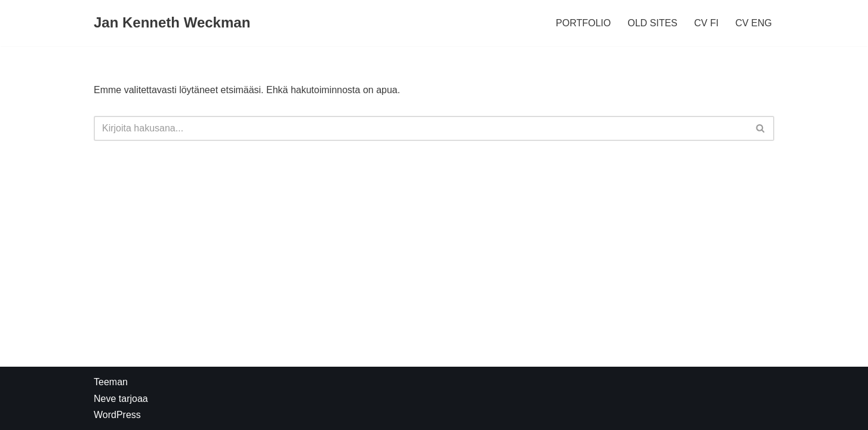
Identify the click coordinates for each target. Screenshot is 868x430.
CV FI (707, 23)
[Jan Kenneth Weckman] (172, 23)
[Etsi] (421, 128)
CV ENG (754, 23)
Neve (105, 399)
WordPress (117, 415)
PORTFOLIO (583, 23)
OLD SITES (652, 23)
